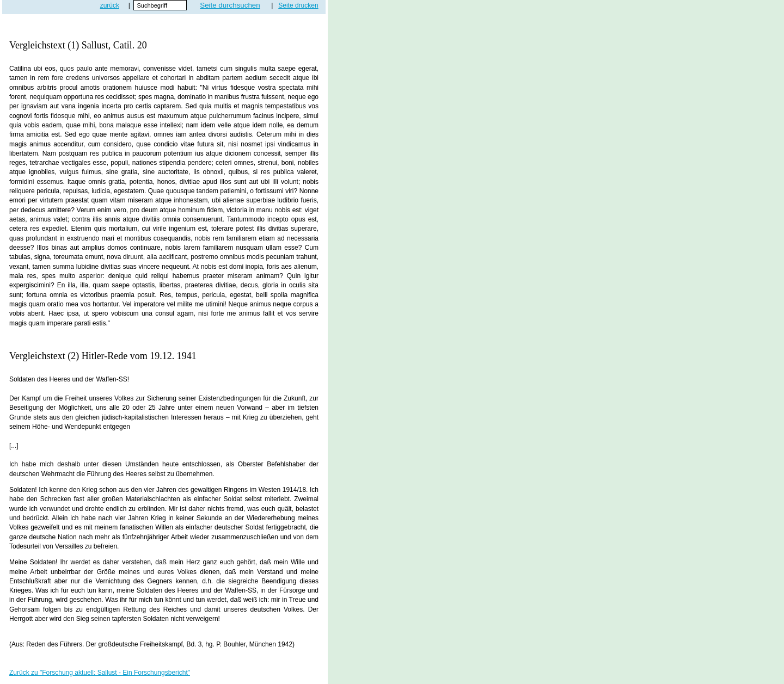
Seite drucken (298, 5)
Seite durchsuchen (230, 5)
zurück (110, 5)
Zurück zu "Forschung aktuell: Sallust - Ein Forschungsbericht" (100, 673)
